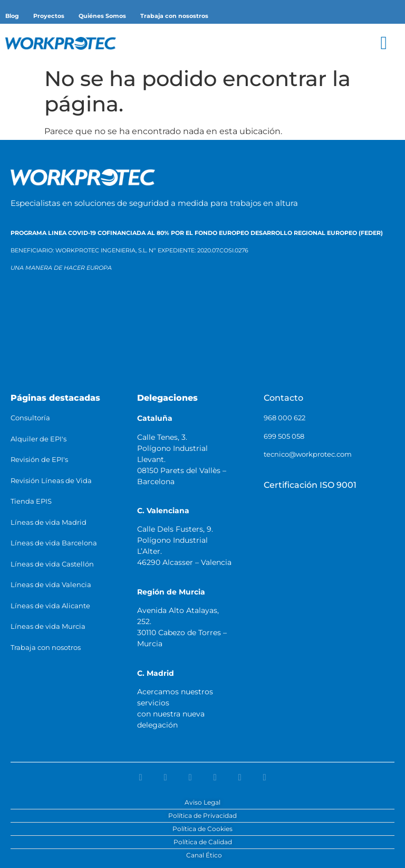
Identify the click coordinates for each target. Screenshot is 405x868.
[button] (384, 43)
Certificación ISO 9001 (310, 485)
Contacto (283, 398)
